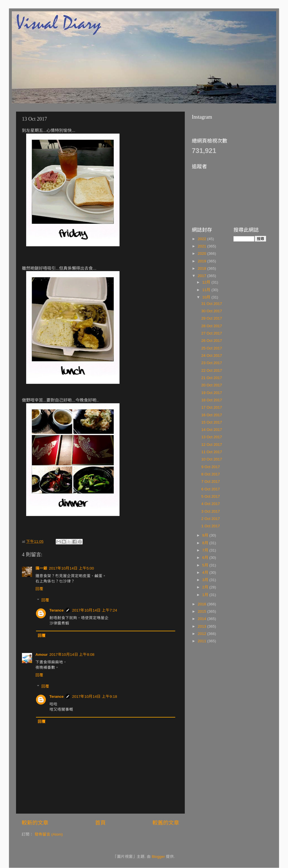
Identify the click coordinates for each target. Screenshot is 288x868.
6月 (206, 558)
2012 (202, 634)
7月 (206, 550)
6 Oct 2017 (211, 489)
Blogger (158, 857)
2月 (206, 587)
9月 (206, 535)
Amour (42, 655)
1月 (206, 595)
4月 (206, 573)
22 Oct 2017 (212, 370)
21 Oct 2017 (212, 378)
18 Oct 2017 (212, 400)
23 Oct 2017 (212, 363)
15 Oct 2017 (212, 422)
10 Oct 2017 (212, 459)
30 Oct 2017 (212, 311)
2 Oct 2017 (211, 519)
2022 (202, 239)
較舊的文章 (166, 823)
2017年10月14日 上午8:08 (72, 655)
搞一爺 (41, 568)
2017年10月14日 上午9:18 (94, 697)
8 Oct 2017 (211, 474)
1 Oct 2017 (211, 526)
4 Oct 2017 (211, 504)
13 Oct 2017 (212, 437)
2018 (202, 268)
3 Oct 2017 (211, 511)
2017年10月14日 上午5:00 (71, 568)
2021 (202, 246)
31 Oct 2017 (212, 304)
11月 (207, 290)
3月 (206, 580)
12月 (207, 282)
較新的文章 (35, 823)
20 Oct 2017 (212, 385)
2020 (202, 253)
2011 (202, 641)
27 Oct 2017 (212, 333)
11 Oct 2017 (212, 452)
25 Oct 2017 (212, 348)
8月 (206, 543)
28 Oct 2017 (212, 326)
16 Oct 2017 (212, 415)
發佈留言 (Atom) (49, 834)
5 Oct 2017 (211, 496)
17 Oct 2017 (212, 407)
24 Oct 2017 (212, 356)
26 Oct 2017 (212, 341)
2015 (202, 611)
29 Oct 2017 (212, 318)
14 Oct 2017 (212, 430)
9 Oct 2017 (211, 467)
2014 (202, 619)
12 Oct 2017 (212, 445)
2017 (202, 276)
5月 (206, 565)
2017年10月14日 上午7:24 (94, 610)
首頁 (100, 823)
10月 (207, 297)
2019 (202, 261)
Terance (57, 610)
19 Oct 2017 (212, 393)
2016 (202, 604)
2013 (202, 626)
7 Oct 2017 (211, 481)
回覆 (39, 589)
